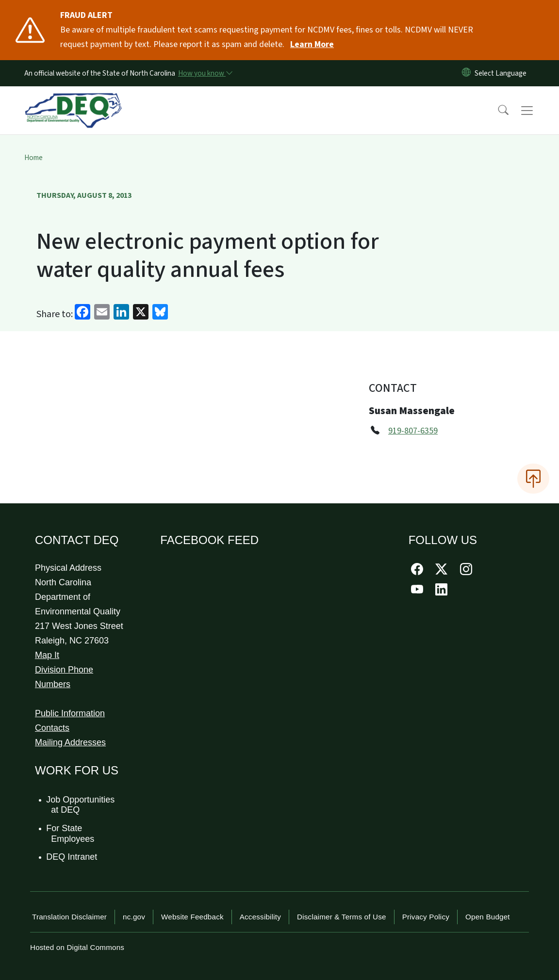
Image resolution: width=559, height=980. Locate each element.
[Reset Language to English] (466, 73)
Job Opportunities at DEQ (81, 805)
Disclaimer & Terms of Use (342, 917)
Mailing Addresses (70, 742)
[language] (502, 73)
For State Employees (71, 834)
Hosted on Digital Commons (77, 947)
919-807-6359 (413, 431)
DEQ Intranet (72, 857)
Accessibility (260, 917)
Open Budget (488, 917)
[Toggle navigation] (536, 111)
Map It (47, 655)
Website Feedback (192, 917)
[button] (497, 111)
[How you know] (205, 73)
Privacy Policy (426, 917)
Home (33, 158)
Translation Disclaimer (69, 917)
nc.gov (134, 917)
